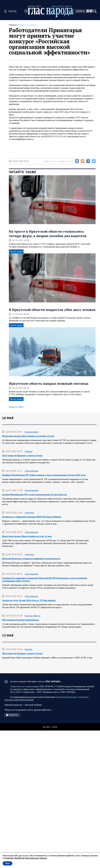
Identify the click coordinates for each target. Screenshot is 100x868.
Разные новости (32, 710)
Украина (28, 451)
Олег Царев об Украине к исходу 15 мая (22, 653)
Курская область (33, 616)
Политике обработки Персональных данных (26, 858)
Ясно (7, 863)
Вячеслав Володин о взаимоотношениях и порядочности (31, 559)
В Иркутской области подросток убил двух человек (52, 310)
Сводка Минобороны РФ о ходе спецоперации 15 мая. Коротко (34, 754)
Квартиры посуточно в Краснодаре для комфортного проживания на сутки (41, 773)
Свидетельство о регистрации (24, 824)
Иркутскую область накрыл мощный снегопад (49, 383)
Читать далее (16, 251)
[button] (77, 161)
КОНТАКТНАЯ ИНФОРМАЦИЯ (19, 837)
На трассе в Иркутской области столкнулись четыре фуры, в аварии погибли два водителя (48, 234)
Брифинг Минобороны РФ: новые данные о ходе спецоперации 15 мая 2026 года (44, 734)
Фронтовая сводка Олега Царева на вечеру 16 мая (28, 436)
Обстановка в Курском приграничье (20, 620)
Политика (29, 513)
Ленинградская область (36, 688)
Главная (13, 25)
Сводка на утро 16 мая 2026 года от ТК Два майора (29, 600)
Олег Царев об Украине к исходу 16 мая (22, 455)
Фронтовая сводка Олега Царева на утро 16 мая (27, 536)
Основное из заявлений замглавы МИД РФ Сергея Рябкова (32, 517)
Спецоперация (31, 432)
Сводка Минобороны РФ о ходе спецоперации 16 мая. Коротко (34, 494)
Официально (31, 791)
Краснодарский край (34, 769)
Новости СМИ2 (16, 407)
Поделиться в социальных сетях (58, 161)
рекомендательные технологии (74, 834)
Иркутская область (28, 25)
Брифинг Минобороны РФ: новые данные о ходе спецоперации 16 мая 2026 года (44, 475)
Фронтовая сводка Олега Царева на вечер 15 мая (27, 673)
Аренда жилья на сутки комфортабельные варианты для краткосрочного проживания (46, 715)
